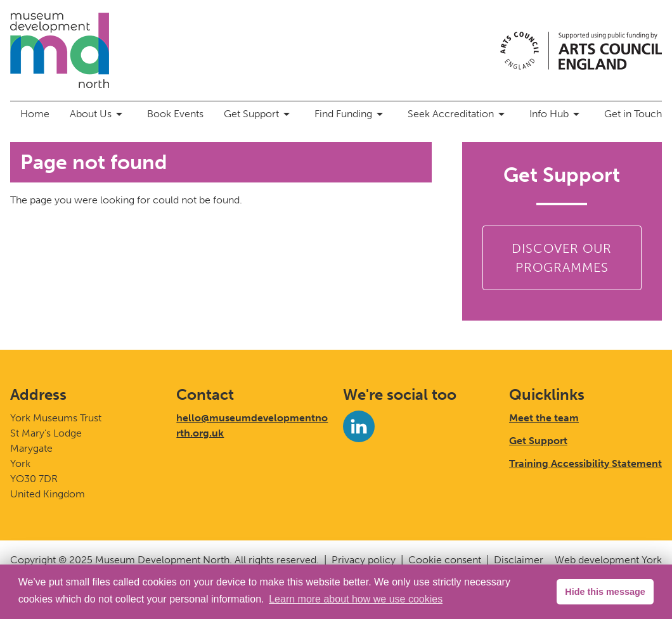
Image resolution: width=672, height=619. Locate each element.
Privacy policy (364, 560)
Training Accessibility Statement (585, 463)
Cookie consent (445, 560)
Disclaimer (519, 560)
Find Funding (351, 114)
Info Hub (557, 114)
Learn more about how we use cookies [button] (356, 599)
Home (35, 114)
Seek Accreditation (458, 114)
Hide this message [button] (605, 592)
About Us (98, 114)
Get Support (259, 114)
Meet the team (544, 418)
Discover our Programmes (562, 258)
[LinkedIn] (359, 426)
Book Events (175, 114)
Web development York (608, 560)
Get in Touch (633, 114)
